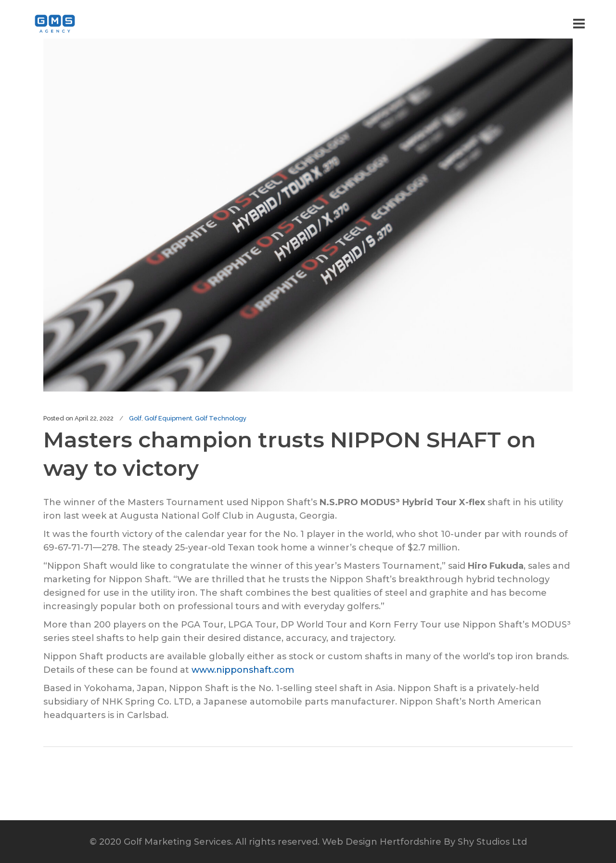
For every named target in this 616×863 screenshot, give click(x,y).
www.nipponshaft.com (243, 670)
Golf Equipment (168, 418)
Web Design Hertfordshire (382, 842)
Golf (135, 418)
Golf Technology (221, 418)
